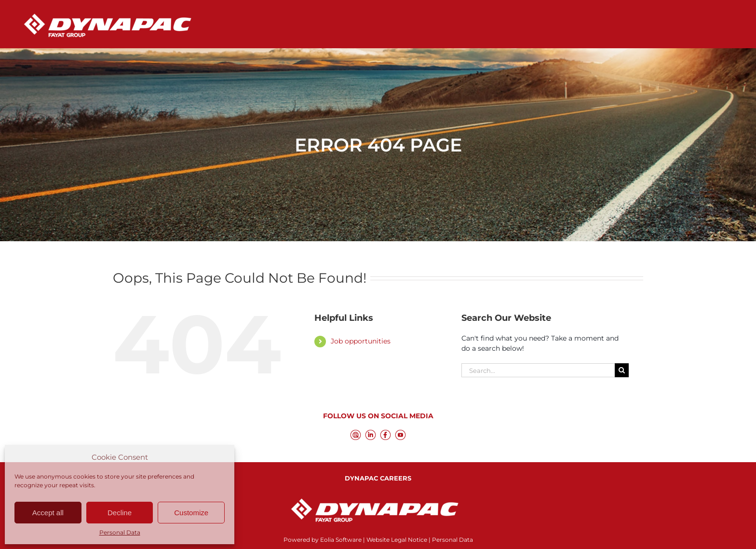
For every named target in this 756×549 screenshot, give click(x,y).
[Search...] (538, 370)
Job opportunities (361, 341)
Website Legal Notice (397, 540)
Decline (120, 513)
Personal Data (120, 532)
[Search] (622, 370)
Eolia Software (341, 540)
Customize (191, 513)
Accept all (48, 513)
